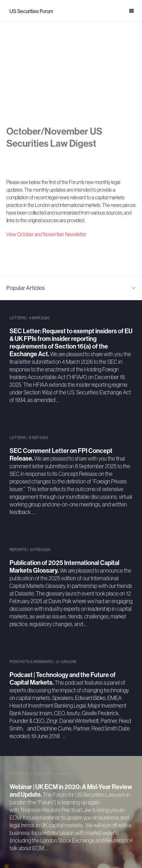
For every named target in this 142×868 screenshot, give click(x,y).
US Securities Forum (31, 11)
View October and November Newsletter (46, 234)
